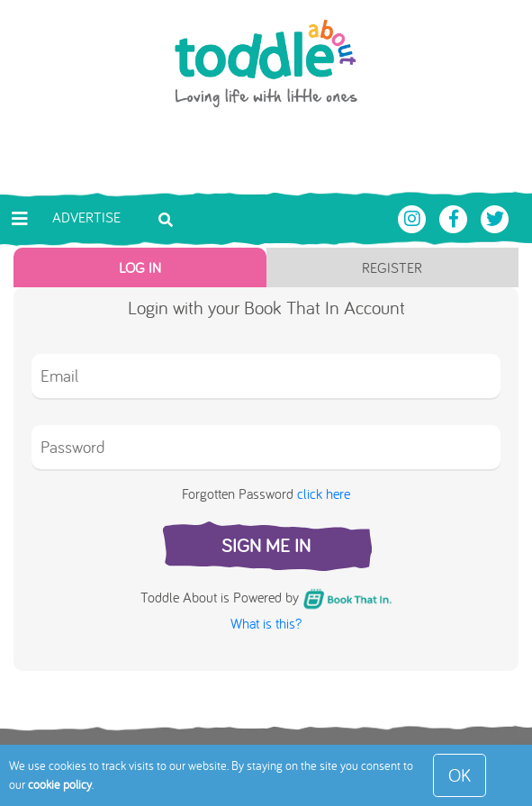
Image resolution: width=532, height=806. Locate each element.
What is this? (266, 623)
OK (460, 775)
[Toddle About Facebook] (455, 217)
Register (392, 267)
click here (324, 494)
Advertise (86, 217)
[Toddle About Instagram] (414, 217)
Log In (140, 267)
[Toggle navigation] (20, 219)
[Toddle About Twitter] (495, 217)
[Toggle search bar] (166, 218)
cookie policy (60, 784)
